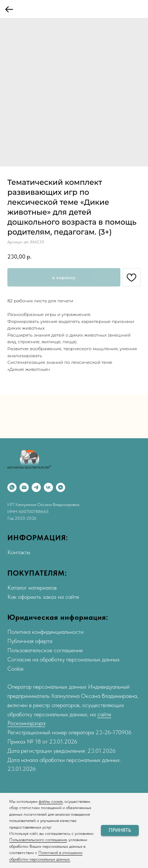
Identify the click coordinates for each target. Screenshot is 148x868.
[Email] (24, 487)
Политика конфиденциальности (45, 632)
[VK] (48, 487)
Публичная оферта (30, 641)
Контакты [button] (19, 552)
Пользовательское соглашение (45, 650)
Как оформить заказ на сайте (43, 597)
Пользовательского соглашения (38, 840)
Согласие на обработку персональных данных (64, 659)
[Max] (61, 487)
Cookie (15, 669)
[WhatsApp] (12, 487)
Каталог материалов (32, 588)
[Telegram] (36, 487)
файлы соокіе (51, 801)
